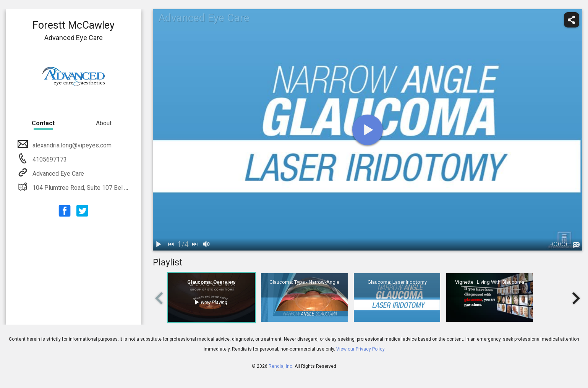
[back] (171, 244)
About (104, 123)
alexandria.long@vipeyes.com (71, 145)
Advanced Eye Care (58, 174)
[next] (195, 244)
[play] (368, 130)
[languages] (576, 245)
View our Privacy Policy (360, 349)
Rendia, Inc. (281, 366)
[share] (572, 20)
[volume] (207, 244)
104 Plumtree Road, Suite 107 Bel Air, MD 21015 (96, 188)
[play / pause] (159, 244)
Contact (43, 123)
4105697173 (49, 159)
